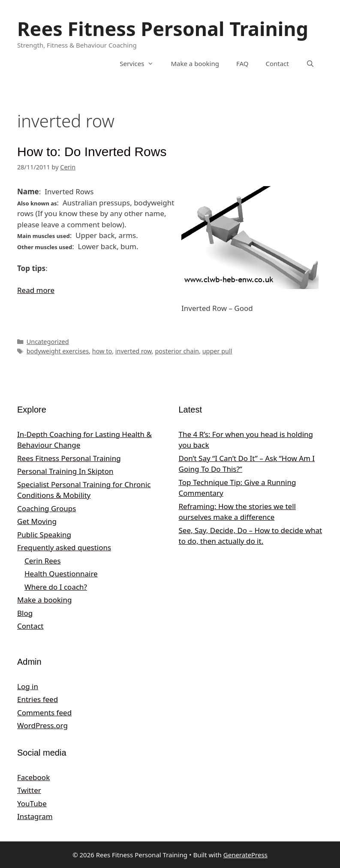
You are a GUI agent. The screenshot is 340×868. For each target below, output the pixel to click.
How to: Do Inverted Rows (92, 152)
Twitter (29, 790)
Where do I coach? (56, 587)
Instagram (35, 816)
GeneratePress (245, 855)
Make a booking (195, 63)
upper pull (217, 351)
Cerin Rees (43, 561)
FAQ (242, 63)
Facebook (33, 777)
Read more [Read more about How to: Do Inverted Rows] (36, 290)
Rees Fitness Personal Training (163, 29)
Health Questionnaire (61, 574)
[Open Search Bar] (310, 63)
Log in (28, 686)
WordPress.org (42, 725)
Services (141, 63)
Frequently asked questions (64, 547)
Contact (277, 63)
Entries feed (38, 699)
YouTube (32, 803)
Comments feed (44, 713)
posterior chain (177, 351)
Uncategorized (48, 342)
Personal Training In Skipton (65, 471)
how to (102, 351)
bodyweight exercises (58, 351)
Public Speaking (44, 535)
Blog (25, 613)
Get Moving (37, 521)
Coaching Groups (47, 508)
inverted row (134, 351)
